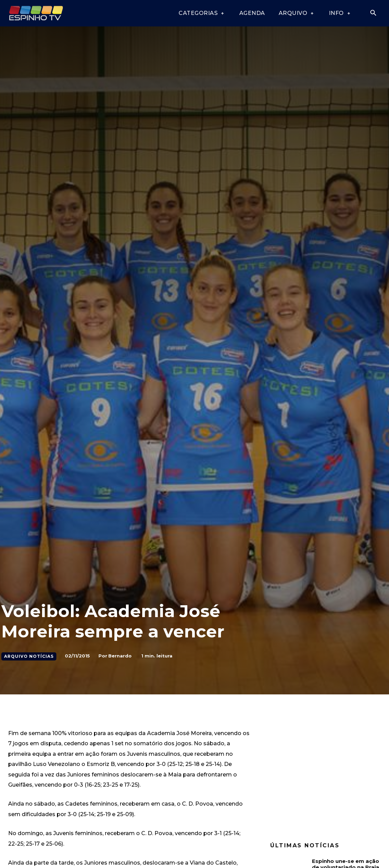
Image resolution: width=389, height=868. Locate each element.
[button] (373, 14)
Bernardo (120, 656)
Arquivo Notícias (29, 656)
